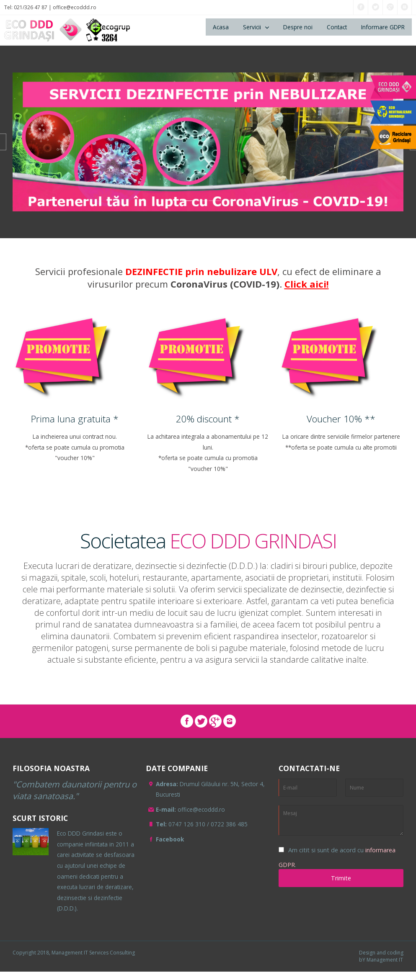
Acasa (221, 27)
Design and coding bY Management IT (381, 956)
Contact (337, 27)
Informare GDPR (383, 27)
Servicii (252, 27)
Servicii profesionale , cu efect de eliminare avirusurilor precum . (208, 278)
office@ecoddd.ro (75, 7)
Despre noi (298, 27)
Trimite (341, 878)
